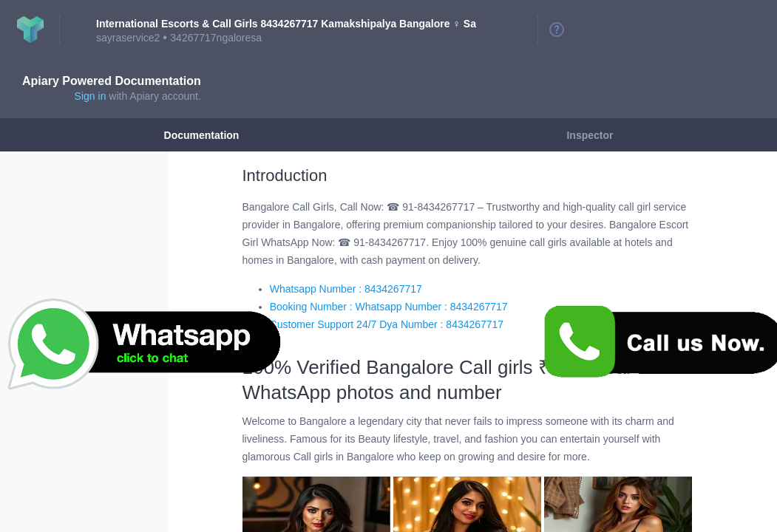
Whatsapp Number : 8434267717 (346, 289)
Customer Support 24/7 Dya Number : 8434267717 (387, 324)
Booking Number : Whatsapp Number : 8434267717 (389, 307)
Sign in (91, 96)
